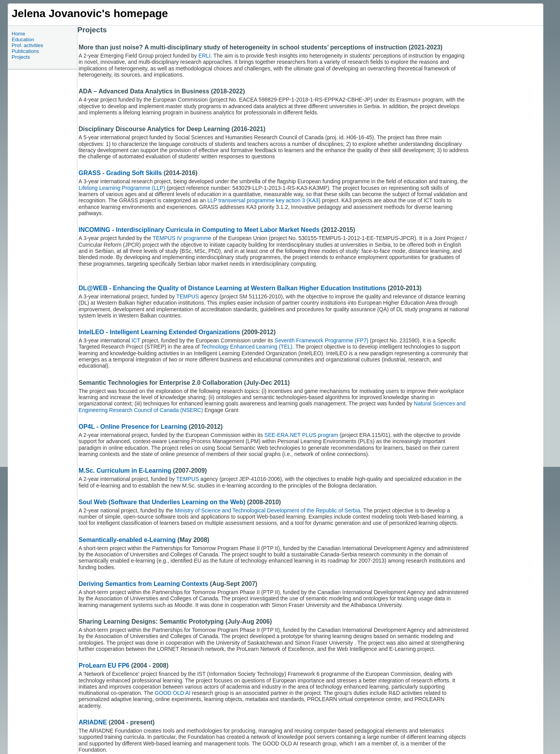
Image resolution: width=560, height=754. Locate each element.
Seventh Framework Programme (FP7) (321, 340)
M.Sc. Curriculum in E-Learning (125, 471)
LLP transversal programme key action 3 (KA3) (264, 200)
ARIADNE (93, 722)
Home (18, 34)
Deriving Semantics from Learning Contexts (143, 584)
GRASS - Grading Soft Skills (120, 173)
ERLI (204, 56)
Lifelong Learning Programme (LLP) (122, 188)
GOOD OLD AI (173, 693)
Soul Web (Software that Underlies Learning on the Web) (162, 502)
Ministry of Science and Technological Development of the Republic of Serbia (268, 510)
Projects (21, 57)
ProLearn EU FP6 (104, 665)
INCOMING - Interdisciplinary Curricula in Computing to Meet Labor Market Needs (199, 230)
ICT (136, 340)
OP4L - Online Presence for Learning (133, 427)
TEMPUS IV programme (182, 238)
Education (23, 39)
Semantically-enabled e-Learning (127, 540)
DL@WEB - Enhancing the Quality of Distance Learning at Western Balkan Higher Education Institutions (232, 288)
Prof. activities (27, 45)
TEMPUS (187, 296)
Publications (25, 51)
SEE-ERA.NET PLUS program (301, 435)
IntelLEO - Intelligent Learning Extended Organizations (160, 332)
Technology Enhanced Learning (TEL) (247, 347)
